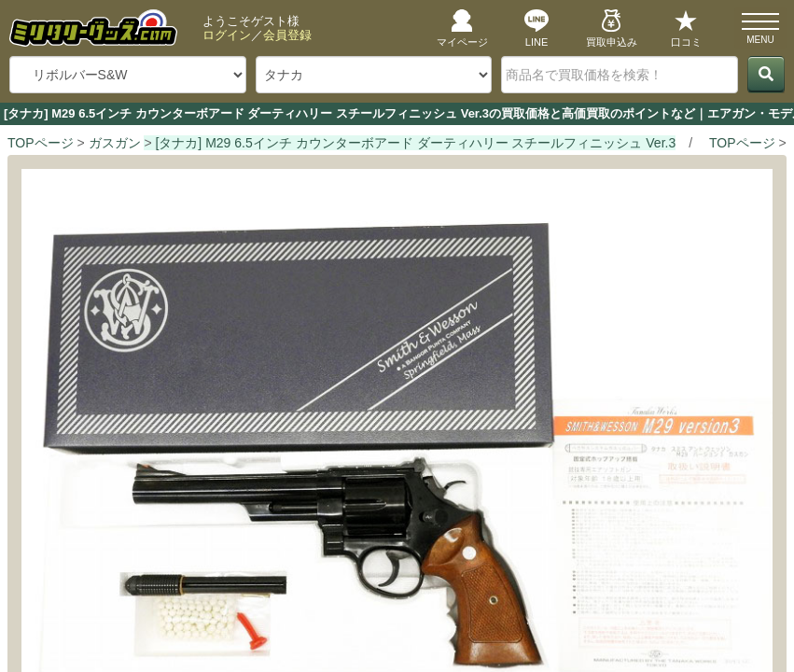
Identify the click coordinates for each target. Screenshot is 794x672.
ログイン (227, 35)
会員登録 (287, 35)
